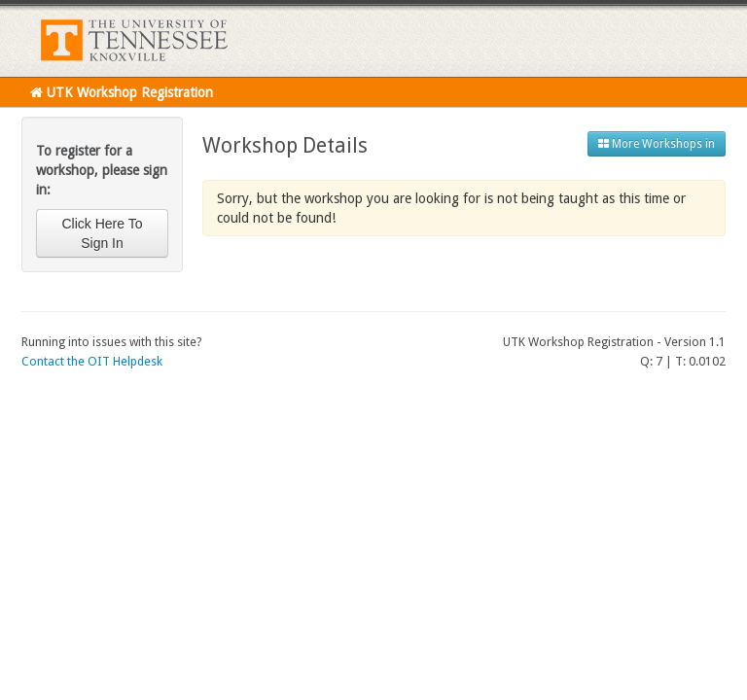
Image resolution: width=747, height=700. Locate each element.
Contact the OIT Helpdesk (92, 361)
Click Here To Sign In (103, 233)
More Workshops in (657, 144)
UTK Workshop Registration (122, 92)
